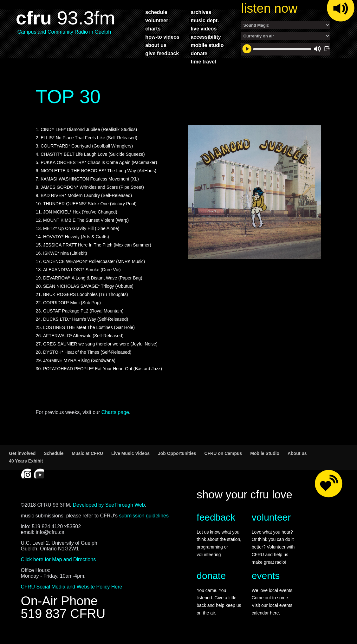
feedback (216, 517)
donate (199, 53)
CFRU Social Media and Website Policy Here (72, 587)
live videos (204, 29)
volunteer (157, 20)
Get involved (22, 453)
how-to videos (162, 37)
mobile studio (207, 45)
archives (201, 12)
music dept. (205, 20)
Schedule (54, 453)
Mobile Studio (265, 453)
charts (153, 29)
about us (156, 45)
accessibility (206, 37)
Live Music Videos (130, 453)
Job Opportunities (177, 453)
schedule (156, 12)
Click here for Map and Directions (58, 559)
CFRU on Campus (223, 453)
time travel (203, 62)
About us (297, 453)
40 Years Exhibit (26, 461)
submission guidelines (144, 516)
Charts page (115, 412)
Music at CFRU (87, 453)
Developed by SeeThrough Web (109, 505)
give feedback (162, 53)
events (266, 576)
